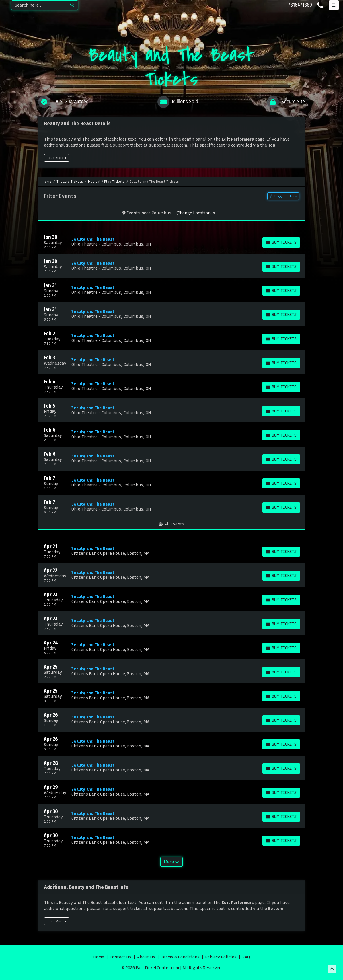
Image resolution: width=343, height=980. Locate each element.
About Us (146, 957)
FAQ (246, 957)
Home (99, 957)
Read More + (57, 158)
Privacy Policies (221, 957)
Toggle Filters (283, 196)
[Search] (39, 5)
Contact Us (121, 957)
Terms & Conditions (180, 957)
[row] (171, 242)
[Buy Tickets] (281, 242)
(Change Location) (196, 213)
